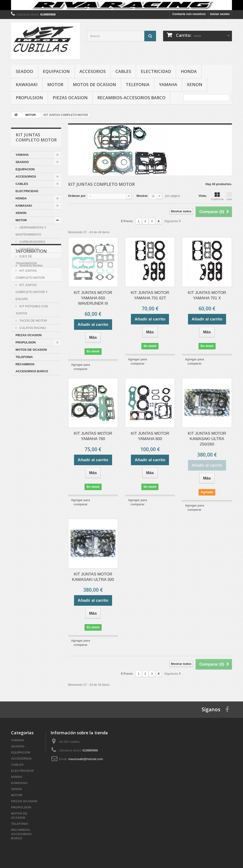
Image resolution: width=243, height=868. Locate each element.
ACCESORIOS (93, 71)
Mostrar (142, 196)
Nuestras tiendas (31, 402)
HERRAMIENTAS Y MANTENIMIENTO (31, 231)
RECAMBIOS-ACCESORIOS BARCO (131, 98)
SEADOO (24, 71)
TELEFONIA (138, 84)
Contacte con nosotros (189, 14)
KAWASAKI (27, 84)
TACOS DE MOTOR (33, 321)
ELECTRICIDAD (156, 71)
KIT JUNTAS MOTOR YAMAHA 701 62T (150, 295)
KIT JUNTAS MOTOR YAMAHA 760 (93, 436)
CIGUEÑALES (29, 249)
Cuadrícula (217, 196)
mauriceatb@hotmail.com (86, 759)
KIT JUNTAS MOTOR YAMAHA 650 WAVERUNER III (93, 298)
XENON (195, 84)
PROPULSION (29, 98)
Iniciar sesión (220, 14)
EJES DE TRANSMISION (26, 260)
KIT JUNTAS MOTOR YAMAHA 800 (150, 436)
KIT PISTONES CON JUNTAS (32, 310)
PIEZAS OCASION (70, 98)
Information (31, 389)
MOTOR (55, 84)
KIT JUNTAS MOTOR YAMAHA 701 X (207, 295)
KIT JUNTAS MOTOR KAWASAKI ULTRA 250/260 (207, 439)
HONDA (189, 71)
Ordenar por (77, 196)
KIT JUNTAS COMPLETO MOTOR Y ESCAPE (32, 292)
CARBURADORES (32, 242)
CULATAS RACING (32, 328)
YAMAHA (168, 84)
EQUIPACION (56, 71)
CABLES (123, 71)
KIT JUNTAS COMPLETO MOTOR (30, 274)
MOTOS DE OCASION (94, 84)
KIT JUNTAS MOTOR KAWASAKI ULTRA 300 (93, 577)
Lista (229, 196)
